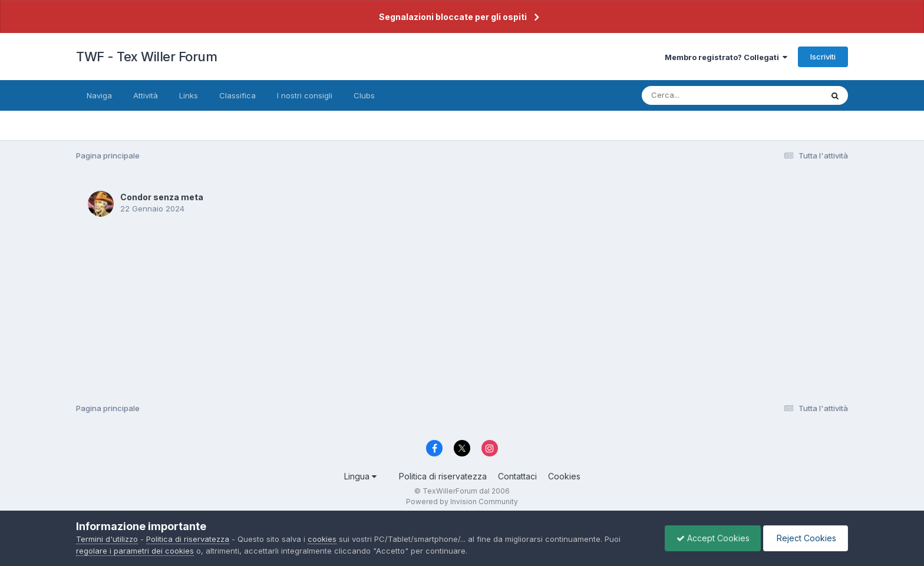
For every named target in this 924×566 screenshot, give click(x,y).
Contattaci (517, 476)
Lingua (360, 476)
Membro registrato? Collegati (726, 57)
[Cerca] (704, 95)
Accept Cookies (710, 538)
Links (189, 95)
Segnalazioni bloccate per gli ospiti (453, 17)
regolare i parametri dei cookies (135, 551)
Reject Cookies (805, 538)
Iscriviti (823, 57)
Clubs (364, 95)
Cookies (564, 476)
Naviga (99, 95)
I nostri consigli (305, 95)
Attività (146, 95)
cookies (322, 539)
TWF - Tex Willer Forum (146, 57)
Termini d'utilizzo (107, 539)
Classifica (237, 95)
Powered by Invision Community (462, 502)
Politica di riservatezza (443, 476)
